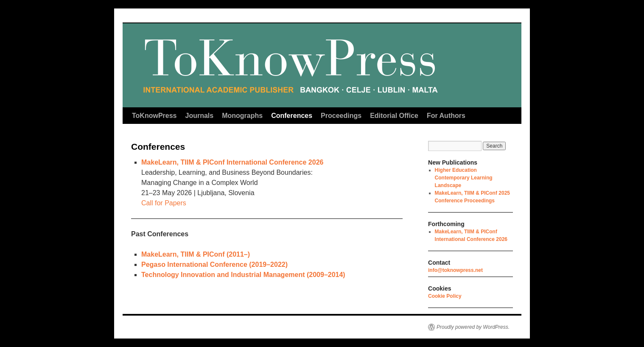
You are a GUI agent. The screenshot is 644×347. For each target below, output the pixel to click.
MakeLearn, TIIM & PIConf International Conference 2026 (232, 162)
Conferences (292, 116)
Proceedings (341, 116)
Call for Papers (164, 203)
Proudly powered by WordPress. (473, 327)
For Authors (446, 116)
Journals (200, 116)
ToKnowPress (154, 116)
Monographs (242, 116)
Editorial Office (394, 116)
